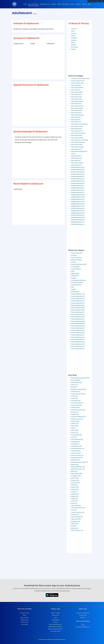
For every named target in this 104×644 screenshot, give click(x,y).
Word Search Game (55, 631)
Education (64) (75, 421)
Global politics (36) (76, 446)
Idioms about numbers (77, 138)
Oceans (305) (75, 478)
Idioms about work (76, 165)
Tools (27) (74, 510)
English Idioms (25, 622)
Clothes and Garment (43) (78, 394)
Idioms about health (77, 110)
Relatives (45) (75, 494)
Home (25, 4)
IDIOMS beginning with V (78, 215)
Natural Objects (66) (77, 474)
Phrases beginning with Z (78, 349)
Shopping (74, 278)
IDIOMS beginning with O (78, 199)
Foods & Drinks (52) (77, 435)
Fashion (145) (75, 423)
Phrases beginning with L (78, 319)
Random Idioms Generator (55, 627)
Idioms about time (76, 156)
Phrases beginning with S (78, 335)
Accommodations (76, 269)
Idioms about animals (77, 88)
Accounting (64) (76, 380)
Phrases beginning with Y (78, 346)
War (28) (74, 526)
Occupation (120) (76, 476)
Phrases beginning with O (78, 326)
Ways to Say (55, 615)
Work (73, 287)
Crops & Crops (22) (76, 405)
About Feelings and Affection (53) (80, 378)
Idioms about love (76, 122)
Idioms (72, 4)
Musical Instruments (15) (78, 469)
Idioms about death (76, 99)
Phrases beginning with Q (78, 330)
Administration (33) (76, 382)
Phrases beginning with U (78, 339)
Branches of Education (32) (79, 389)
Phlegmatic (74, 38)
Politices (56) (75, 489)
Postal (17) (74, 492)
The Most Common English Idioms (81, 79)
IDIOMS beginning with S (78, 208)
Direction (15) (75, 412)
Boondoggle (74, 47)
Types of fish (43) (76, 519)
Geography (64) (75, 442)
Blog (59, 4)
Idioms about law (76, 117)
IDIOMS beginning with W (78, 217)
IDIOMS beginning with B (78, 170)
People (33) (74, 485)
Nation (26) (74, 471)
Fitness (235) (75, 430)
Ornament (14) (75, 480)
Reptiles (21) (75, 499)
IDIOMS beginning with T (78, 211)
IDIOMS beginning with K (78, 190)
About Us (83, 618)
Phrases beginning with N (78, 324)
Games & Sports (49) (77, 439)
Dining (73, 271)
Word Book (65, 4)
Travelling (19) (75, 515)
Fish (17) (74, 428)
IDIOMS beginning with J (78, 188)
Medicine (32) (75, 464)
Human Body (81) (76, 451)
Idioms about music (77, 129)
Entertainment (75, 276)
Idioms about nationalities (78, 133)
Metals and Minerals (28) (78, 467)
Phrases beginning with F (78, 305)
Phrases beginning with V (78, 342)
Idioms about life (76, 120)
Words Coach (51, 639)
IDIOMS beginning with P (78, 202)
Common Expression (77, 253)
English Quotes (25, 620)
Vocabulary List (45, 4)
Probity (73, 42)
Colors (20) (74, 396)
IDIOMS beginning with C (78, 172)
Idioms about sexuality (77, 147)
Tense (55, 618)
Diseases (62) (75, 414)
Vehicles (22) (75, 524)
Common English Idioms (78, 81)
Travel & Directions (76, 258)
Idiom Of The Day (55, 613)
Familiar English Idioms (77, 83)
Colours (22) (75, 398)
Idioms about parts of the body (80, 140)
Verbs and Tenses (25, 613)
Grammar (54, 4)
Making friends (75, 273)
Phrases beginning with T (78, 337)
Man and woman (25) (77, 458)
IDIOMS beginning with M (78, 195)
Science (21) (75, 501)
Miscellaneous (75, 292)
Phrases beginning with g (78, 308)
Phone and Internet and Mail (79, 264)
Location (74, 262)
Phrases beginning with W (78, 344)
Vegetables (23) (76, 521)
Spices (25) (74, 503)
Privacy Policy (83, 615)
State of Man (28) (76, 505)
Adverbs (55, 622)
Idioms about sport (76, 149)
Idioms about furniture (77, 106)
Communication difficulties (78, 280)
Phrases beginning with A (78, 294)
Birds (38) (74, 387)
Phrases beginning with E (78, 303)
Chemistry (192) (76, 392)
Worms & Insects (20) (77, 530)
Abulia (73, 31)
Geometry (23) (75, 444)
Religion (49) (75, 496)
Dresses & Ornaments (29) (78, 417)
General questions (76, 285)
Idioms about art (76, 90)
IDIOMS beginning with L (78, 192)
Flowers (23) (75, 433)
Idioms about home (76, 113)
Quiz (89, 4)
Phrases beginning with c (78, 299)
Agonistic (74, 45)
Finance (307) (75, 426)
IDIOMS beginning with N (78, 197)
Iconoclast (74, 29)
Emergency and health (77, 283)
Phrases (78, 4)
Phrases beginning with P (78, 328)
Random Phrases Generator (55, 629)
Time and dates (75, 267)
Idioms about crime (76, 97)
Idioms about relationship (78, 142)
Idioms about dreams (77, 101)
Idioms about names (77, 131)
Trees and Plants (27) (77, 517)
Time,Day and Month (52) (78, 508)
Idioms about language (77, 115)
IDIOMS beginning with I (78, 186)
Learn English (25, 624)
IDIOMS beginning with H (78, 183)
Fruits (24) (74, 437)
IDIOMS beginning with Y (78, 222)
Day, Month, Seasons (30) (78, 410)
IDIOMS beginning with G (78, 181)
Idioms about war (76, 161)
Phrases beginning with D (78, 301)
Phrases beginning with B (78, 296)
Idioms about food (76, 104)
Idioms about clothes (77, 92)
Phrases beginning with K (78, 317)
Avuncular (74, 40)
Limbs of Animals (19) (77, 455)
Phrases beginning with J (78, 314)
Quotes (84, 4)
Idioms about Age (76, 85)
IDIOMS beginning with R (78, 206)
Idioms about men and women (79, 124)
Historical (74, 33)
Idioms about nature (77, 135)
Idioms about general (77, 108)
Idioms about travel (76, 158)
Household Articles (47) (78, 448)
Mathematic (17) (76, 460)
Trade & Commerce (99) (78, 512)
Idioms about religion (77, 145)
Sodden (73, 36)
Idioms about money (77, 126)
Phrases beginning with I (78, 312)
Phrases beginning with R (78, 333)
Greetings (74, 255)
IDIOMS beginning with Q (78, 204)
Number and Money (76, 260)
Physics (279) (75, 487)
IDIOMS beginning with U (78, 213)
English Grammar (25, 618)
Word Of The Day (33, 4)
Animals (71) (75, 385)
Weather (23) (75, 528)
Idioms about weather (77, 163)
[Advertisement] (38, 62)
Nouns (25, 615)
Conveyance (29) (76, 401)
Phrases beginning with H (78, 310)
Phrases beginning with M (78, 321)
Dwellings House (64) (77, 419)
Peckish (73, 49)
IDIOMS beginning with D (78, 174)
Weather (73, 289)
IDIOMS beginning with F (78, 179)
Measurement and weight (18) (79, 462)
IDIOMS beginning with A (78, 167)
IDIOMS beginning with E (78, 176)
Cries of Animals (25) (77, 403)
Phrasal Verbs (55, 620)
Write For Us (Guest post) (83, 613)
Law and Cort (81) (76, 453)
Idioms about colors (77, 94)
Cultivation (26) (75, 407)
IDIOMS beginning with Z (78, 224)
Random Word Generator (55, 624)
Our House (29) (75, 483)
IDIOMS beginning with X (78, 220)
